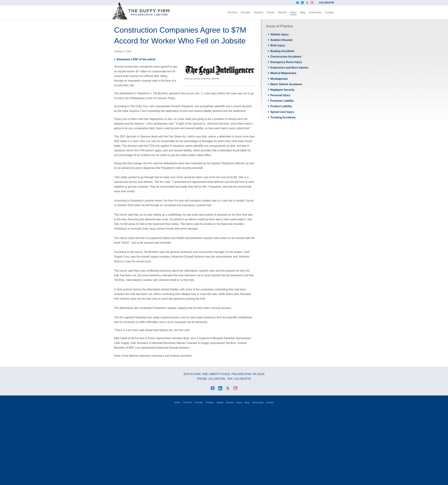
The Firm (232, 12)
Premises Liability (282, 101)
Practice (259, 12)
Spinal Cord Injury (282, 112)
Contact (329, 12)
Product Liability (281, 106)
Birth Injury (278, 45)
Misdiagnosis (279, 79)
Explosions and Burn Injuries (289, 68)
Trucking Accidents (283, 117)
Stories (271, 12)
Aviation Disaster (282, 40)
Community (315, 12)
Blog (303, 12)
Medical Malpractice (283, 73)
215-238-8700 (326, 3)
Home (177, 402)
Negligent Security (282, 90)
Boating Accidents (282, 51)
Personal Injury (280, 95)
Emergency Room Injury (286, 62)
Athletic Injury (280, 34)
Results (282, 12)
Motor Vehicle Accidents (286, 84)
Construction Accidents (286, 57)
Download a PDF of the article (136, 59)
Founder (246, 12)
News (293, 12)
